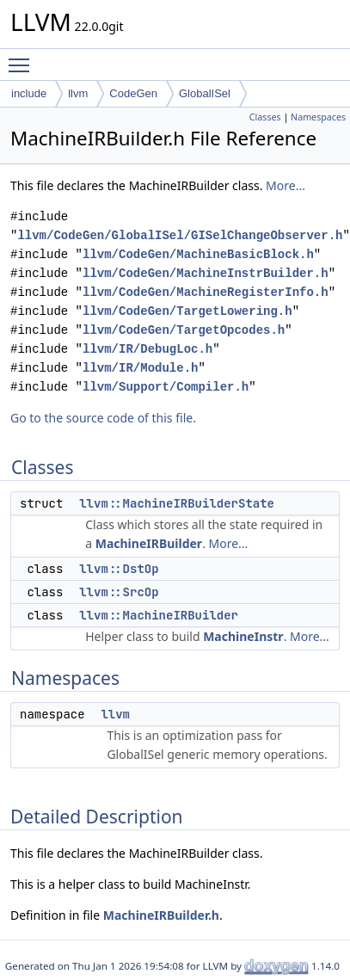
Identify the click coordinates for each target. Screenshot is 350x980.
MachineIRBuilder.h (161, 915)
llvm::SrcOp (119, 592)
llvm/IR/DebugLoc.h (147, 349)
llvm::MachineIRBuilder (159, 615)
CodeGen (133, 93)
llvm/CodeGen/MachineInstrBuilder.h (206, 273)
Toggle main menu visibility (23, 58)
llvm (78, 93)
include (29, 93)
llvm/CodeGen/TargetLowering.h (187, 311)
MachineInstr (243, 636)
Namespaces (318, 117)
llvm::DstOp (119, 569)
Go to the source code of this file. (103, 418)
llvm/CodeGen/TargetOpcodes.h (184, 330)
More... (286, 185)
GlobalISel (205, 93)
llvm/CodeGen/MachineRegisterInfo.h (206, 292)
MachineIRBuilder (149, 543)
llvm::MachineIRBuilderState (177, 503)
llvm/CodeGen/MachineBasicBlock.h (198, 254)
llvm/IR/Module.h (140, 368)
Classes (265, 117)
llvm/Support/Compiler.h (166, 387)
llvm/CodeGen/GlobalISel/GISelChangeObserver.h (180, 235)
